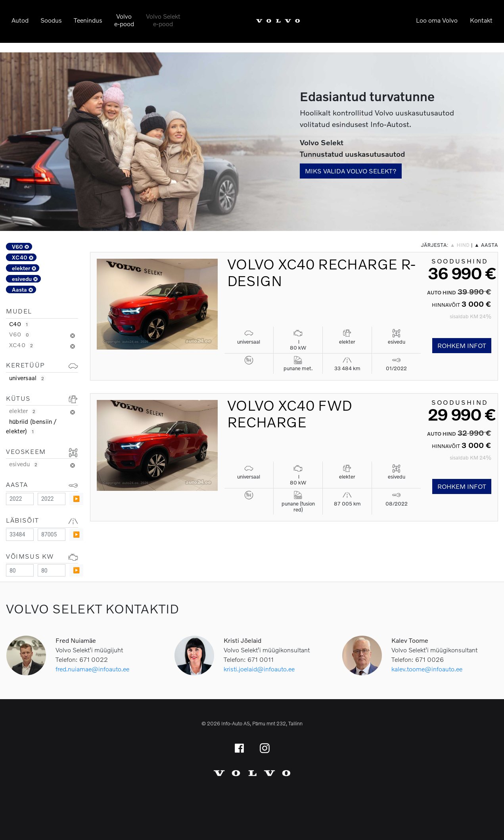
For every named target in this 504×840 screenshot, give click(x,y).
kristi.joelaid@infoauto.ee (259, 669)
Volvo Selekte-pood (163, 20)
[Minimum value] (20, 499)
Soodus (51, 20)
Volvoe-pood (124, 20)
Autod (20, 20)
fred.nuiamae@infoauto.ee (92, 669)
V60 (20, 247)
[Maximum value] (52, 499)
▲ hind (460, 245)
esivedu (25, 279)
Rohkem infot (462, 345)
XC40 (23, 257)
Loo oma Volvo (437, 20)
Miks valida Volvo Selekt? (351, 171)
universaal (28, 378)
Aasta (22, 289)
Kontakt (481, 20)
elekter (24, 268)
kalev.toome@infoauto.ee (427, 669)
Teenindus (88, 20)
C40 (19, 324)
